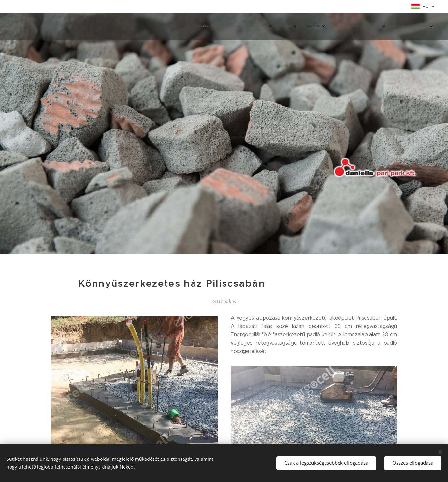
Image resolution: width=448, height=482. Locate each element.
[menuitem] (333, 26)
